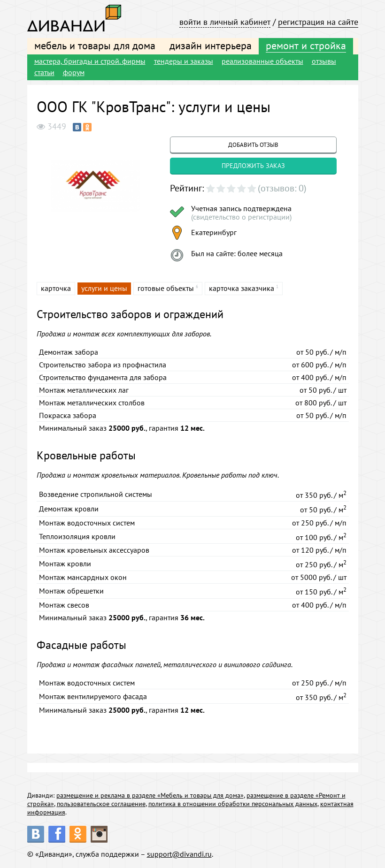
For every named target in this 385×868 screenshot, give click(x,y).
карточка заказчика (242, 288)
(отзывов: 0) (282, 188)
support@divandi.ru (179, 854)
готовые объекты (166, 288)
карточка (56, 288)
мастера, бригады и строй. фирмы (90, 61)
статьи (44, 72)
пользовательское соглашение (101, 804)
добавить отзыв (253, 145)
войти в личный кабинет (225, 22)
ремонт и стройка (306, 46)
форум (74, 72)
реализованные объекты (262, 61)
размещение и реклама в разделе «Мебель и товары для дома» (150, 795)
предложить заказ (253, 166)
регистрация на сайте (318, 22)
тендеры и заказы (184, 61)
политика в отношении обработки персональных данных (233, 804)
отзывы (324, 61)
